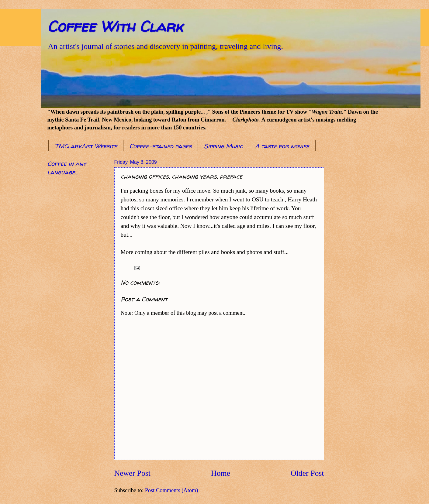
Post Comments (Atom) (172, 490)
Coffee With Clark (115, 26)
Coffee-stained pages (161, 146)
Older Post (307, 473)
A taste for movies (282, 146)
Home (221, 473)
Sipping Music (223, 146)
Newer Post (132, 473)
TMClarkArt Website (86, 146)
